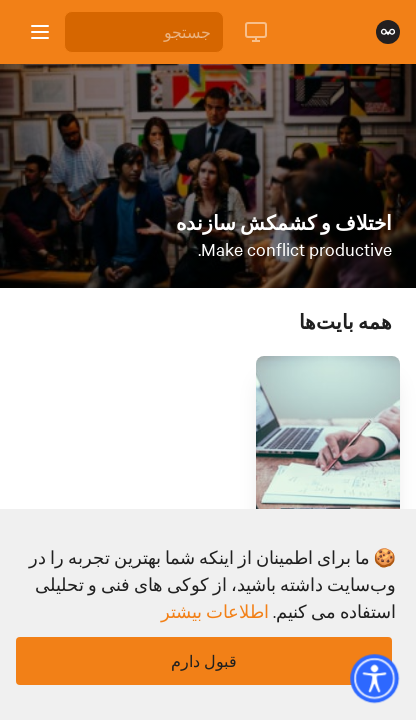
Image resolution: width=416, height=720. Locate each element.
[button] (374, 678)
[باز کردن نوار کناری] (40, 32)
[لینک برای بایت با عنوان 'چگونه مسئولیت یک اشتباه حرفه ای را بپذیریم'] (328, 468)
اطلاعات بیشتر (215, 611)
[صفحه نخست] (388, 32)
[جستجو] (144, 32)
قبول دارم (204, 661)
